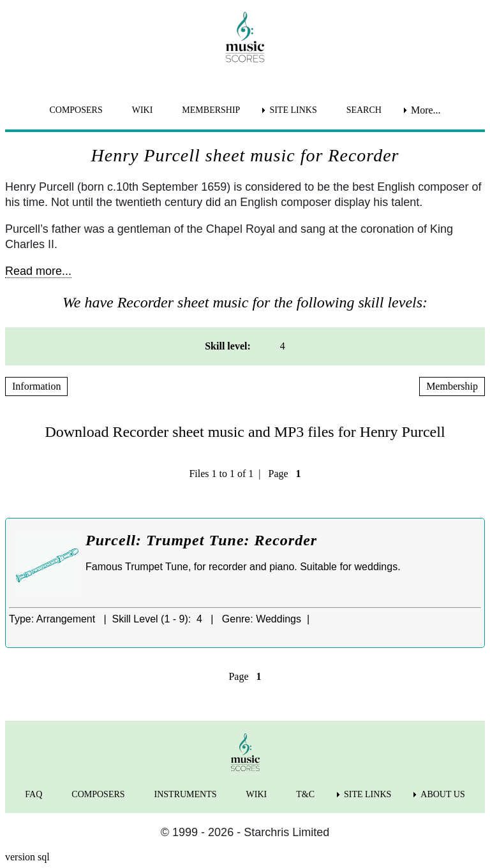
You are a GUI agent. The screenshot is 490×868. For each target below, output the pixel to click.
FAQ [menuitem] (33, 794)
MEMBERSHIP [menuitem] (211, 110)
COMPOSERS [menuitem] (76, 110)
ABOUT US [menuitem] (442, 794)
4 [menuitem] (283, 346)
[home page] (245, 37)
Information (36, 386)
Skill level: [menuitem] (228, 346)
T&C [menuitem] (305, 794)
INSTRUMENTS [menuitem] (186, 794)
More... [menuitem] (426, 110)
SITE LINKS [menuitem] (293, 110)
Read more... (38, 271)
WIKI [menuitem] (143, 110)
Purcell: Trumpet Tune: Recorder (201, 540)
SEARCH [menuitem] (364, 110)
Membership (452, 386)
